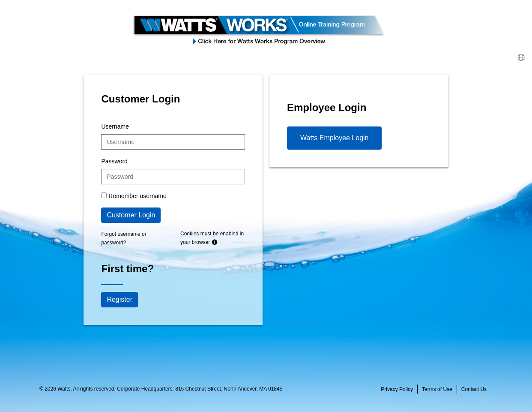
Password (114, 161)
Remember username (137, 196)
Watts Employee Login (334, 138)
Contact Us (474, 389)
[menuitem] (521, 57)
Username (115, 126)
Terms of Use (437, 389)
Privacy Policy (397, 389)
